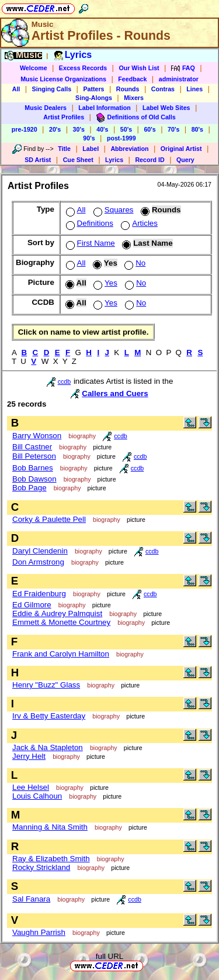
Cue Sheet (78, 160)
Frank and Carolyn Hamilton (61, 654)
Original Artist (181, 149)
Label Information (104, 108)
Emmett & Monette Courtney (61, 622)
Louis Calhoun (37, 796)
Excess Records (83, 68)
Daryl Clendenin (40, 551)
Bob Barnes (33, 468)
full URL (109, 956)
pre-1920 (25, 129)
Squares (112, 210)
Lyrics (114, 160)
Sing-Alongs (94, 98)
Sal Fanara (31, 899)
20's (55, 129)
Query (185, 160)
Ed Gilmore (32, 605)
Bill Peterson (34, 456)
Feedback (132, 79)
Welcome (34, 68)
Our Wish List (139, 68)
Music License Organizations (63, 79)
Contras (163, 89)
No (134, 263)
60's (150, 129)
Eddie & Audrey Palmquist (57, 613)
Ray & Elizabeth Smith (51, 859)
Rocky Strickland (41, 867)
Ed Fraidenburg (39, 594)
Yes (104, 283)
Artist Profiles (64, 117)
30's (79, 129)
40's (102, 129)
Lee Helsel (31, 787)
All (16, 89)
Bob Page (29, 488)
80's (197, 129)
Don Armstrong (38, 562)
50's (126, 129)
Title (64, 149)
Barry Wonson (37, 436)
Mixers (134, 98)
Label (91, 149)
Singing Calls (52, 89)
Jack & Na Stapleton (48, 747)
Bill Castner (32, 447)
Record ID (150, 160)
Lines (194, 89)
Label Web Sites (166, 108)
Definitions (88, 223)
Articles (138, 223)
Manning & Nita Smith (50, 827)
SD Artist (38, 160)
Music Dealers (46, 108)
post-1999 (121, 138)
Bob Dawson (34, 479)
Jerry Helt (29, 756)
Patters (93, 89)
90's (89, 138)
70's (173, 129)
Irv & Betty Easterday (49, 716)
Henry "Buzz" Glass (46, 685)
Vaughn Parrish (39, 932)
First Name (89, 243)
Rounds (128, 89)
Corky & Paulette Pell (49, 519)
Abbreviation (129, 149)
